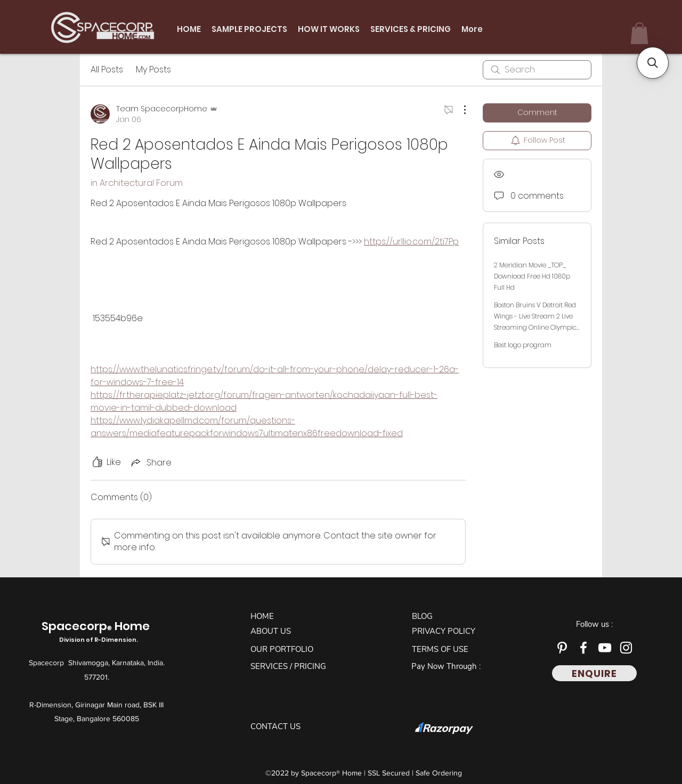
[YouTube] (605, 648)
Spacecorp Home (97, 632)
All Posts (107, 70)
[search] (537, 70)
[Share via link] (151, 463)
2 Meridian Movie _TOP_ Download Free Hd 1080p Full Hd (532, 276)
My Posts (153, 70)
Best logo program (523, 345)
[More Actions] (459, 110)
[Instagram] (626, 648)
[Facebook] (583, 648)
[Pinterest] (562, 648)
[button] (639, 33)
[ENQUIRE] (594, 673)
